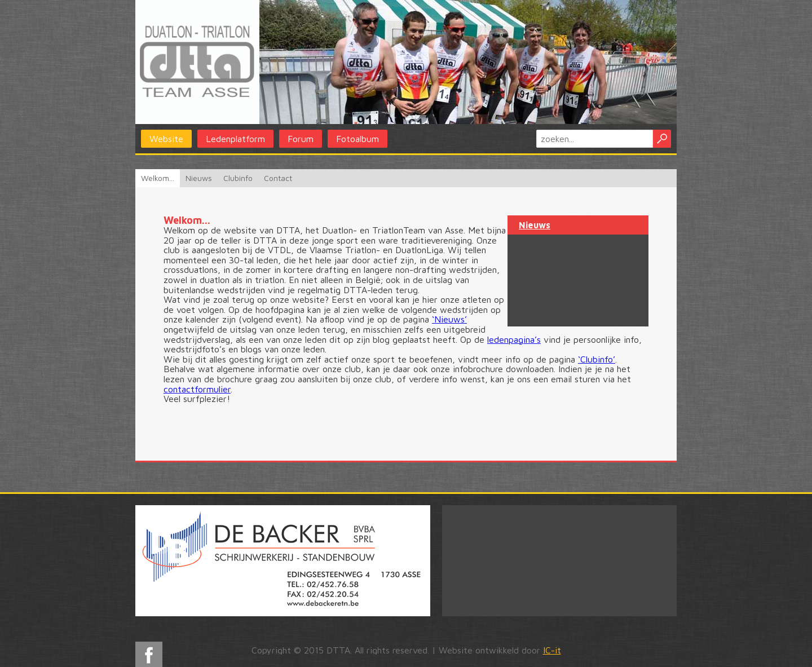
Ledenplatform (235, 139)
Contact (278, 178)
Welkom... (158, 178)
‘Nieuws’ (449, 319)
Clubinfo (238, 178)
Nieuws (199, 178)
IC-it (552, 650)
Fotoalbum (358, 139)
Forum (301, 139)
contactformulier (197, 389)
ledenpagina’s (514, 339)
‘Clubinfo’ (597, 359)
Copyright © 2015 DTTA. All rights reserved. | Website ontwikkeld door (406, 650)
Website (166, 139)
